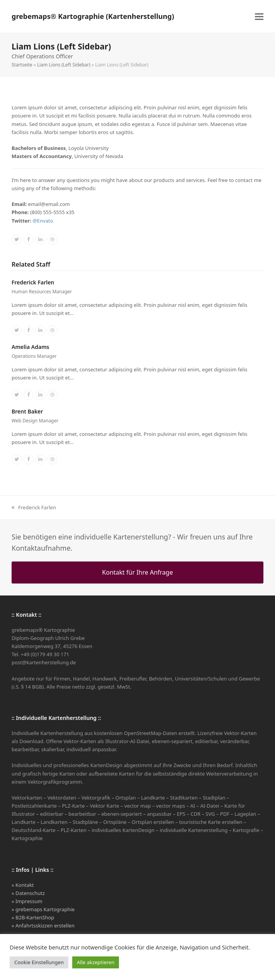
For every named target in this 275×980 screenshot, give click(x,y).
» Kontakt (23, 885)
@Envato (43, 221)
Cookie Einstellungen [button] (39, 962)
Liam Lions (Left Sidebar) (64, 65)
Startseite (22, 65)
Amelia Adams (31, 347)
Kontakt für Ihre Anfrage (137, 572)
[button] (259, 16)
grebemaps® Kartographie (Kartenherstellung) (93, 16)
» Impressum (27, 901)
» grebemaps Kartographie (43, 909)
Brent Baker (27, 411)
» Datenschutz (28, 893)
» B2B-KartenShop (33, 917)
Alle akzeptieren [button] (96, 962)
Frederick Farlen (33, 282)
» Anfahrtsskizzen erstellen (43, 926)
